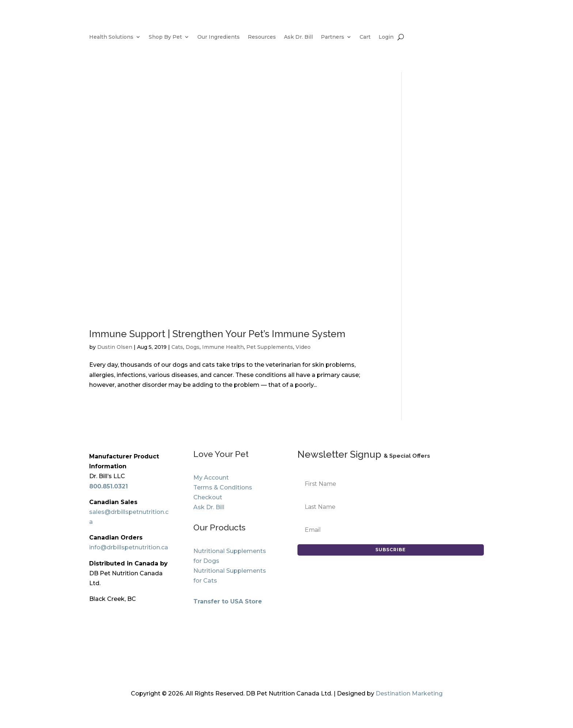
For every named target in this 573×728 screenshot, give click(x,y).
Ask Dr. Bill (298, 37)
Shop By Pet (165, 37)
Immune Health (223, 347)
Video (303, 347)
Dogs (193, 347)
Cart (365, 37)
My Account (211, 478)
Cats (177, 347)
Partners (333, 37)
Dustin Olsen (115, 347)
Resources (262, 37)
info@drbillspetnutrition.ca (129, 547)
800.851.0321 (109, 486)
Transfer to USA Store (228, 601)
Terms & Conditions (223, 487)
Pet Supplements (270, 347)
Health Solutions (111, 37)
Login (386, 37)
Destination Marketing (409, 693)
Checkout (208, 497)
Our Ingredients (219, 37)
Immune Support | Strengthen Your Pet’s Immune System (217, 334)
